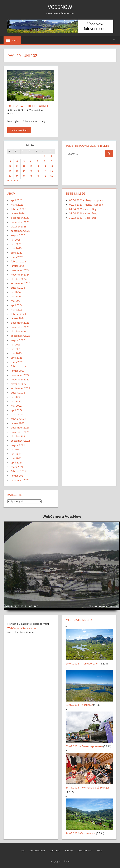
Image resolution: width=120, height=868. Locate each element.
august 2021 (18, 445)
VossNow (60, 7)
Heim (23, 851)
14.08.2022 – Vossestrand (81, 833)
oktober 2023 (19, 331)
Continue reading (18, 130)
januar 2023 (18, 371)
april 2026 (17, 200)
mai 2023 (16, 353)
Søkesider (55, 851)
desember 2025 (20, 218)
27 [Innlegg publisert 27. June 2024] (31, 176)
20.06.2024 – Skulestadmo (28, 106)
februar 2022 (18, 419)
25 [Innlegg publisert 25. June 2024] (17, 176)
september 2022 (21, 388)
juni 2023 (16, 349)
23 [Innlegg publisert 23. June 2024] (52, 171)
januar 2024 (18, 318)
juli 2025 (16, 240)
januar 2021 (18, 476)
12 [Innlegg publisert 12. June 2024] (24, 166)
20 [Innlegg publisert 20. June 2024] (31, 171)
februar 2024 (18, 314)
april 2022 (17, 410)
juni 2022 (16, 401)
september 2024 (21, 283)
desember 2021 (20, 428)
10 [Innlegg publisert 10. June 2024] (10, 166)
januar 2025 (18, 266)
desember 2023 (20, 323)
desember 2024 (20, 270)
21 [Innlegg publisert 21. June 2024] (38, 171)
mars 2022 (17, 414)
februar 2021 (18, 471)
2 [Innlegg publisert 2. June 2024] (52, 156)
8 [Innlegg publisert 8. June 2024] (45, 161)
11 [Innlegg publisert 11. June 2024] (17, 166)
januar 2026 (18, 213)
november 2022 (20, 379)
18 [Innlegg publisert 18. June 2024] (17, 171)
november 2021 (20, 432)
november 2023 (20, 327)
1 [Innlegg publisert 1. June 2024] (45, 156)
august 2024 (18, 288)
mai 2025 (16, 248)
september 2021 (21, 441)
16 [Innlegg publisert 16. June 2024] (52, 166)
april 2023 (17, 358)
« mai (9, 181)
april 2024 (17, 305)
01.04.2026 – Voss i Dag (83, 209)
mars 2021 (17, 467)
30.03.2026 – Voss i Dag (83, 218)
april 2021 (17, 463)
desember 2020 (20, 480)
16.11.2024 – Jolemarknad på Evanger (87, 788)
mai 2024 (16, 301)
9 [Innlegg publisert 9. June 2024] (52, 161)
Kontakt (69, 851)
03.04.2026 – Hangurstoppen (86, 200)
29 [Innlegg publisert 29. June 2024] (45, 176)
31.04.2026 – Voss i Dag (83, 213)
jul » (16, 181)
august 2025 (18, 235)
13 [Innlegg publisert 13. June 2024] (31, 166)
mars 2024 (17, 310)
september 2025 (21, 231)
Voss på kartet (38, 851)
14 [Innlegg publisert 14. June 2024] (38, 166)
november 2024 (20, 275)
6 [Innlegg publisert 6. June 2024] (31, 161)
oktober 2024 (19, 279)
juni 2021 (16, 454)
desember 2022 (20, 375)
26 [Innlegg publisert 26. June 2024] (24, 176)
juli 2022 (16, 397)
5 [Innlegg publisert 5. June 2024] (24, 161)
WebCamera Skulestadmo (22, 628)
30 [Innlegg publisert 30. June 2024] (52, 176)
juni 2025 (16, 244)
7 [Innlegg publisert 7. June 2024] (38, 161)
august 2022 (18, 393)
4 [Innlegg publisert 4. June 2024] (17, 161)
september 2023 (21, 336)
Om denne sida (85, 851)
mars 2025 (17, 257)
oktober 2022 (19, 384)
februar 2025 (18, 261)
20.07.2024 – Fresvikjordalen (82, 664)
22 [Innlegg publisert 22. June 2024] (45, 171)
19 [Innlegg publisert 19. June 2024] (24, 171)
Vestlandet (35, 110)
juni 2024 (16, 296)
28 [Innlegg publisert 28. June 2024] (38, 176)
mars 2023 (17, 362)
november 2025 (20, 222)
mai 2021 (16, 458)
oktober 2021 (19, 436)
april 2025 (17, 253)
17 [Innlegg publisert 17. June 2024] (10, 171)
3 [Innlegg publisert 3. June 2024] (10, 161)
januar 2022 (18, 423)
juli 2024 (16, 292)
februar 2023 (18, 366)
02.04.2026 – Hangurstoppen (86, 205)
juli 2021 (16, 449)
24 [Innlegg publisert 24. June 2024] (10, 176)
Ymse (99, 851)
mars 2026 (17, 205)
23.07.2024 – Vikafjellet (79, 705)
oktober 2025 (19, 227)
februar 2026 (18, 209)
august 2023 (18, 340)
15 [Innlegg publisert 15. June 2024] (45, 166)
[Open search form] (114, 40)
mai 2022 (16, 406)
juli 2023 (16, 345)
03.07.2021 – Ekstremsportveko (84, 746)
